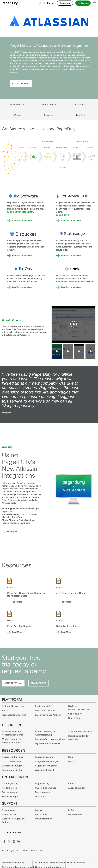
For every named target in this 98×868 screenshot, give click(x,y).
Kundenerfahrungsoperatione (49, 739)
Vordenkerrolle (9, 788)
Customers (80, 104)
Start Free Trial (21, 84)
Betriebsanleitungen (12, 766)
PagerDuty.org (42, 783)
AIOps (5, 710)
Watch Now (12, 531)
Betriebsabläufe (43, 706)
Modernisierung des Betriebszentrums (12, 741)
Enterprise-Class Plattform (48, 715)
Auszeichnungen (77, 788)
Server (18, 212)
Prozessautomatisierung (14, 715)
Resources (49, 115)
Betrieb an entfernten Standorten (79, 737)
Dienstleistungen (44, 819)
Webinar (18, 115)
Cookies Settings (77, 863)
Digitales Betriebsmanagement (79, 708)
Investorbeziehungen (46, 788)
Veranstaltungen (10, 796)
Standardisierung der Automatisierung (46, 733)
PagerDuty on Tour (44, 757)
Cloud (11, 212)
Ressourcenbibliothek (13, 757)
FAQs (71, 810)
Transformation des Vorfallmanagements (12, 733)
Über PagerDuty (10, 783)
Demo (71, 761)
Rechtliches (41, 814)
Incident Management (13, 706)
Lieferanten (41, 796)
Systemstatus (9, 810)
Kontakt (51, 3)
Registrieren (83, 3)
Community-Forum (12, 761)
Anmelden (65, 3)
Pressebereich (9, 792)
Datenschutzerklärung (13, 863)
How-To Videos (49, 104)
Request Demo (39, 683)
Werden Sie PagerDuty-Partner (14, 820)
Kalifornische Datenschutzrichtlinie (49, 863)
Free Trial (80, 115)
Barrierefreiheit (76, 814)
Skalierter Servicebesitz (80, 731)
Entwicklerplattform (45, 710)
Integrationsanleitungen (47, 761)
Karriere (72, 783)
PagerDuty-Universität (46, 766)
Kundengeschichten (12, 770)
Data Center (27, 212)
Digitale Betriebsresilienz (47, 743)
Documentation (18, 104)
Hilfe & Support (10, 814)
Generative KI (75, 714)
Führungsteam (42, 792)
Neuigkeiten (74, 718)
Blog (71, 757)
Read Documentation (22, 220)
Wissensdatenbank (45, 770)
